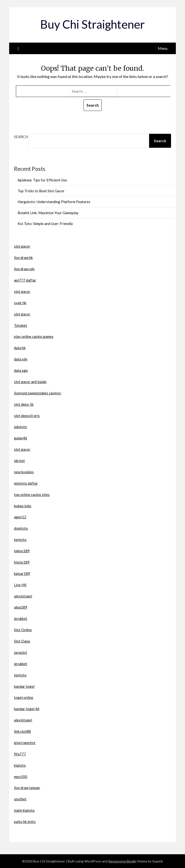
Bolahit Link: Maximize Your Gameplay (48, 213)
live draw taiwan (27, 788)
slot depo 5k (24, 404)
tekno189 (22, 551)
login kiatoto (24, 810)
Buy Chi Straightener (92, 24)
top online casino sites (32, 495)
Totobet (20, 325)
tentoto (20, 540)
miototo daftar (26, 483)
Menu (163, 48)
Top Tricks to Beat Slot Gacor (41, 191)
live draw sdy (24, 269)
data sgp (21, 370)
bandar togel (24, 686)
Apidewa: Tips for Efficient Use (42, 180)
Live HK (20, 585)
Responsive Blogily (122, 861)
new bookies (24, 472)
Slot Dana (22, 641)
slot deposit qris (27, 416)
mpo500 (21, 777)
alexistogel (23, 596)
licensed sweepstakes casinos (37, 393)
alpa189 (21, 607)
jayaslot (20, 652)
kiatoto (20, 765)
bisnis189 (22, 562)
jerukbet (21, 618)
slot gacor (22, 246)
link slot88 (22, 731)
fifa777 (20, 754)
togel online (24, 697)
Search (21, 137)
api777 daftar (25, 280)
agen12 (20, 517)
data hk (20, 348)
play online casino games (34, 336)
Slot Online (23, 630)
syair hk (20, 303)
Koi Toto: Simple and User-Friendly (45, 224)
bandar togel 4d (27, 709)
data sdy (21, 359)
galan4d (20, 438)
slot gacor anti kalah (30, 382)
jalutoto (20, 427)
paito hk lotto (25, 822)
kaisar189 (22, 573)
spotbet (20, 799)
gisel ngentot (25, 743)
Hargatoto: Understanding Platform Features (54, 202)
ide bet (19, 461)
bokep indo (23, 506)
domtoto (21, 528)
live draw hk (23, 257)
